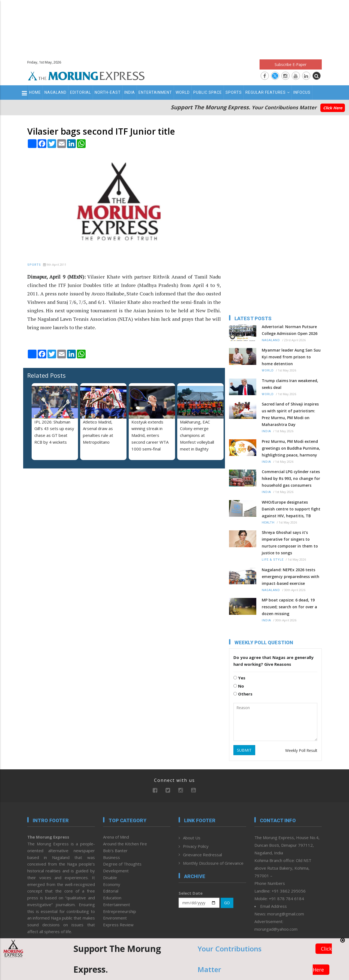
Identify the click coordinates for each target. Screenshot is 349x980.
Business (112, 857)
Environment (115, 918)
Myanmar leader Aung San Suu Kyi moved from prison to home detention (291, 357)
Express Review (118, 925)
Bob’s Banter (115, 851)
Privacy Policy (196, 846)
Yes (239, 678)
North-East (108, 92)
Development (116, 871)
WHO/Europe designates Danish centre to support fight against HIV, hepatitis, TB (291, 509)
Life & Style (273, 560)
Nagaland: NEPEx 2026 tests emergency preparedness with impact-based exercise (291, 577)
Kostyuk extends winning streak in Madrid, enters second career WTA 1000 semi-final (150, 435)
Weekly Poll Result (301, 750)
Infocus (302, 92)
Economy (112, 884)
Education (112, 898)
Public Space (208, 92)
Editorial (81, 92)
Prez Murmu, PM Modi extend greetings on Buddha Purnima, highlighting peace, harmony (291, 448)
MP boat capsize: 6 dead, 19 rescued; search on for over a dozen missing (289, 607)
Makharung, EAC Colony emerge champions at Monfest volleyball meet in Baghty (197, 435)
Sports (234, 92)
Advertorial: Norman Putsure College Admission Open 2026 (290, 330)
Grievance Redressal (202, 855)
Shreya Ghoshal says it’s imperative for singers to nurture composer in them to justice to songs (290, 543)
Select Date (191, 893)
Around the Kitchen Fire (125, 844)
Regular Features (268, 92)
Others (243, 694)
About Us (192, 838)
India (130, 92)
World (183, 92)
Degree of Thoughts (122, 864)
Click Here (333, 108)
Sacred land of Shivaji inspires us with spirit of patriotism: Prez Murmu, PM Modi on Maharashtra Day (290, 414)
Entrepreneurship (120, 911)
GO (227, 903)
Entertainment (155, 92)
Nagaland (55, 92)
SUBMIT (244, 750)
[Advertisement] (174, 27)
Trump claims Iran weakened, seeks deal (290, 384)
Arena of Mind (116, 837)
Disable (110, 878)
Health (268, 523)
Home (35, 92)
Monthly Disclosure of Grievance (213, 863)
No (239, 686)
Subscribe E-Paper (291, 64)
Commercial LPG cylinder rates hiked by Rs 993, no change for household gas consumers (291, 478)
